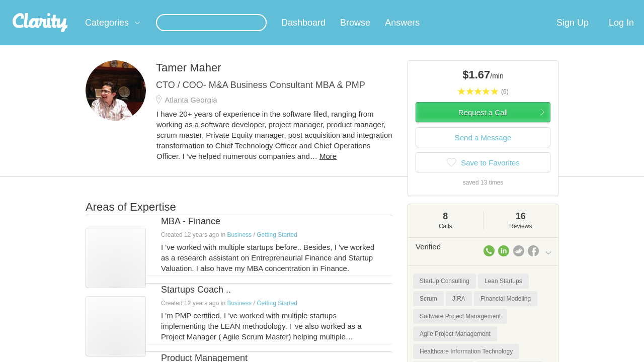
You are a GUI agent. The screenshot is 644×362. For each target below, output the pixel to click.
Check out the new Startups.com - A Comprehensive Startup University (443, 7)
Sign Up (573, 35)
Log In (621, 35)
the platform (70, 6)
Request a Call (483, 124)
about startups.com (588, 7)
